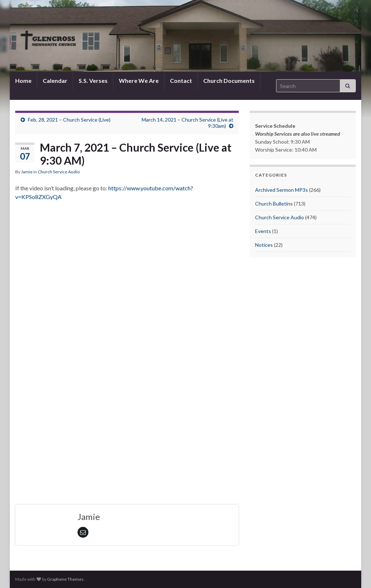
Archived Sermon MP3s (282, 190)
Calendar (55, 81)
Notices (264, 245)
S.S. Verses (93, 81)
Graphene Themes (65, 579)
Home (23, 81)
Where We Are (139, 81)
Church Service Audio (59, 172)
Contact (181, 81)
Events (263, 231)
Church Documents (229, 81)
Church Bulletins (274, 204)
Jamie (27, 172)
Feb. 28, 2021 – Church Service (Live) (69, 120)
